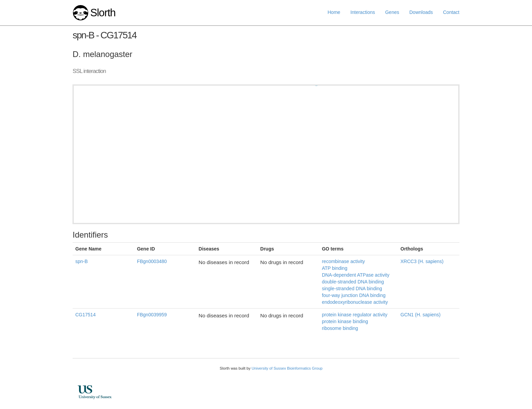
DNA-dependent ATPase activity (356, 275)
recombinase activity (344, 261)
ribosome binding (340, 328)
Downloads (421, 12)
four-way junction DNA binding (354, 295)
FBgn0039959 (152, 315)
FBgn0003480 (152, 261)
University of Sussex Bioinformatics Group (287, 368)
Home (334, 12)
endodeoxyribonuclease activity (355, 302)
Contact (451, 12)
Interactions (363, 12)
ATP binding (335, 268)
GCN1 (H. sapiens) (420, 315)
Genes (392, 12)
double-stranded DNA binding (353, 282)
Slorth (103, 13)
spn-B (82, 261)
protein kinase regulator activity (355, 315)
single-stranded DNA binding (352, 289)
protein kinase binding (345, 321)
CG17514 (85, 315)
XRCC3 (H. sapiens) (422, 261)
